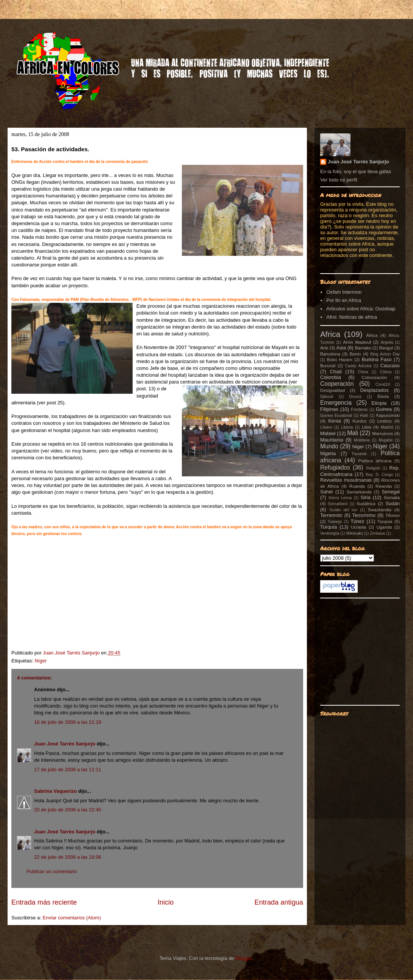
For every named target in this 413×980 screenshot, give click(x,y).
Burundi (328, 366)
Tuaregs (335, 522)
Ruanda (357, 486)
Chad (336, 372)
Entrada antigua (279, 902)
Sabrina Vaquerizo (56, 791)
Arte (324, 348)
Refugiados (335, 467)
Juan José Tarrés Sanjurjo (72, 653)
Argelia (387, 342)
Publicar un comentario (52, 871)
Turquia (385, 521)
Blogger (244, 958)
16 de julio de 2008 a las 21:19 (68, 722)
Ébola (383, 396)
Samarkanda (359, 492)
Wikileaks (355, 533)
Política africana (375, 461)
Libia (367, 427)
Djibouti (327, 397)
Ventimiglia (330, 533)
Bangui (386, 348)
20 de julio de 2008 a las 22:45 (68, 810)
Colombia (331, 377)
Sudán (393, 503)
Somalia (392, 497)
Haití (364, 416)
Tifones (393, 515)
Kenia (334, 421)
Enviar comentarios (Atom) (72, 918)
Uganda (384, 527)
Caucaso (390, 366)
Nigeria (328, 453)
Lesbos (385, 421)
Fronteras (359, 409)
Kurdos (359, 421)
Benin (355, 354)
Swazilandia (379, 510)
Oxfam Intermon (344, 292)
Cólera (386, 372)
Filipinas (329, 409)
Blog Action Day (385, 354)
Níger (41, 661)
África (372, 335)
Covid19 (383, 384)
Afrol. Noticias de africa (352, 317)
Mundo (329, 446)
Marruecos (382, 433)
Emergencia (336, 403)
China (363, 372)
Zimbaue (377, 533)
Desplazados (375, 390)
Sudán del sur (343, 510)
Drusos (355, 397)
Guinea (384, 409)
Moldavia (362, 440)
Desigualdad (332, 390)
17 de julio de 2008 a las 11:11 (68, 769)
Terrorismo (364, 515)
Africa (330, 334)
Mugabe (386, 440)
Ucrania (358, 527)
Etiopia (379, 403)
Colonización (375, 377)
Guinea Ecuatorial (336, 416)
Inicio (166, 902)
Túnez (357, 521)
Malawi (328, 433)
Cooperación (337, 384)
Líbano (326, 427)
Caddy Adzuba (358, 366)
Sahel (326, 492)
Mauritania (332, 440)
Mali (353, 433)
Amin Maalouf (357, 342)
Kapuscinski (388, 415)
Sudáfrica (366, 503)
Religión (373, 468)
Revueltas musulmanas (346, 480)
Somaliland (338, 504)
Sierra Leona (340, 498)
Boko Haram (340, 359)
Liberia (347, 427)
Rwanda (384, 486)
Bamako (363, 348)
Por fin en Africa (344, 300)
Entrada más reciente (44, 902)
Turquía (329, 527)
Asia (341, 348)
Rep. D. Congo (379, 475)
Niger (358, 447)
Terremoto (331, 515)
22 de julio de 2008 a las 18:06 (68, 857)
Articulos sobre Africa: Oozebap (361, 309)
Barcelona (330, 354)
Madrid (387, 427)
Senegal (391, 492)
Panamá (359, 454)
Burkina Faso (377, 359)
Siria (366, 497)
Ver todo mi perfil (339, 180)
